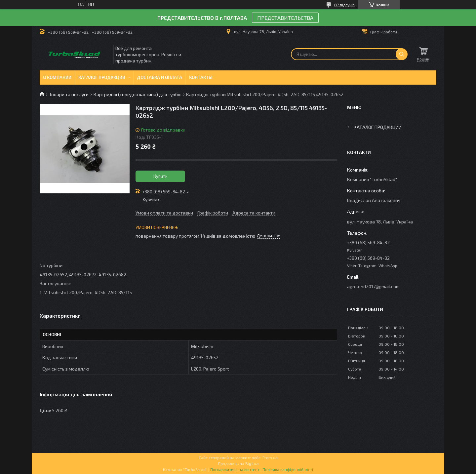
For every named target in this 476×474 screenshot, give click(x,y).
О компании (57, 77)
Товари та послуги (69, 94)
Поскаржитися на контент (235, 469)
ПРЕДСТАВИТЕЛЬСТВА (285, 18)
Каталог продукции (102, 77)
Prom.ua (270, 457)
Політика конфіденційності (288, 469)
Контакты (201, 77)
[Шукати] (402, 54)
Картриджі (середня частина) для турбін (138, 94)
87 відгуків (344, 5)
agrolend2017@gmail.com (373, 286)
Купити (160, 176)
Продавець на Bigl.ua (238, 463)
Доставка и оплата (159, 77)
